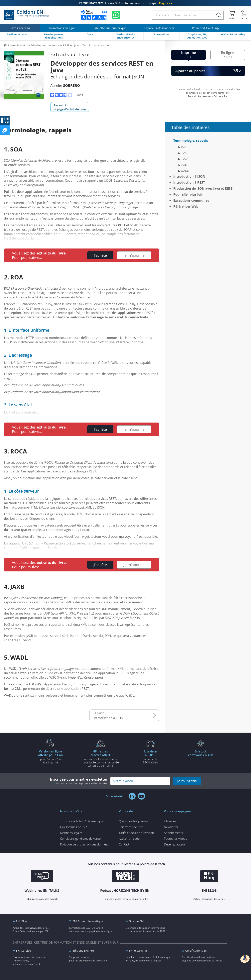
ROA (184, 153)
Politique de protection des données (84, 844)
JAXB (184, 165)
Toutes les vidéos (175, 838)
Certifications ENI (197, 951)
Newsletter (171, 827)
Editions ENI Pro (83, 951)
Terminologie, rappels (191, 141)
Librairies (170, 821)
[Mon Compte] (243, 15)
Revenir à (70, 107)
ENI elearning (138, 951)
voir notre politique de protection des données (82, 783)
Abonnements (173, 833)
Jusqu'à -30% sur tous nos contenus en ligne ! (126, 3)
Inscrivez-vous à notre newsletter (79, 781)
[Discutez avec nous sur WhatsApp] (116, 15)
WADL (185, 171)
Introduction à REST (189, 182)
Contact (124, 844)
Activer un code (129, 838)
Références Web (186, 206)
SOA (184, 147)
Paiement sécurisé (131, 827)
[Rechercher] (219, 15)
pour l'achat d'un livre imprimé (51, 757)
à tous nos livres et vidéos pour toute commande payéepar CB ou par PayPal (101, 758)
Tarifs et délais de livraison (136, 833)
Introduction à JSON (108, 718)
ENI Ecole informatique (88, 921)
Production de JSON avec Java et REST (203, 188)
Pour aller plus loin (188, 194)
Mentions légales (71, 833)
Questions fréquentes (133, 821)
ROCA (185, 159)
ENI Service (23, 951)
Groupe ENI (136, 921)
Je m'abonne (134, 255)
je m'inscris (187, 781)
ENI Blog (22, 921)
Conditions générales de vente (80, 838)
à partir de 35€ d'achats (151, 757)
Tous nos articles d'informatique (82, 821)
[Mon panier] (232, 15)
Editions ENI (26, 15)
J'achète (100, 255)
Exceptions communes (191, 200)
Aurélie (65, 85)
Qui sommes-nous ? (73, 827)
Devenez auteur (175, 844)
